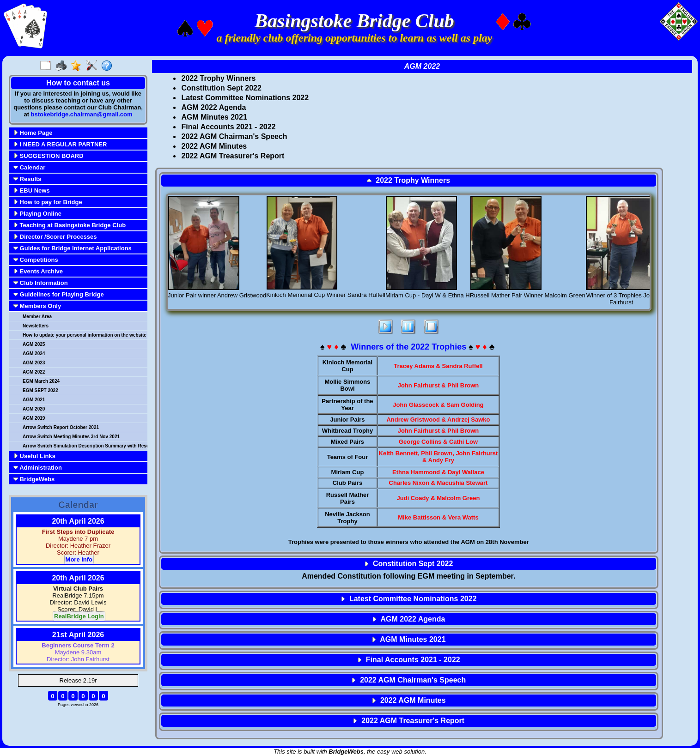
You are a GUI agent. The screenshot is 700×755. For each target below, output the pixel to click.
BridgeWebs (34, 479)
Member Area (37, 317)
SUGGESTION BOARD (49, 156)
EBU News (32, 190)
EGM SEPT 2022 (40, 390)
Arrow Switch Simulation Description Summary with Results (84, 446)
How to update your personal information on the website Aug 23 (84, 335)
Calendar (29, 167)
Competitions (36, 260)
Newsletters (36, 326)
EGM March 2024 (41, 381)
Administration (38, 468)
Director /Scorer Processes (55, 237)
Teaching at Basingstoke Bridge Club (70, 225)
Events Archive (38, 271)
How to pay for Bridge (48, 202)
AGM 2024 (34, 353)
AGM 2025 (34, 344)
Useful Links (34, 456)
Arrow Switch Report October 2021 (61, 427)
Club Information (41, 283)
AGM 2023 (34, 363)
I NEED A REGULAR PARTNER (60, 144)
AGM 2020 (34, 409)
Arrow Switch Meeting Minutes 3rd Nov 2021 (71, 437)
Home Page (33, 133)
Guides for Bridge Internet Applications (73, 248)
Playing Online (37, 214)
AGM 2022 (34, 372)
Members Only (37, 306)
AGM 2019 (34, 418)
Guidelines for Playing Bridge (59, 294)
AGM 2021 (34, 400)
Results (27, 179)
